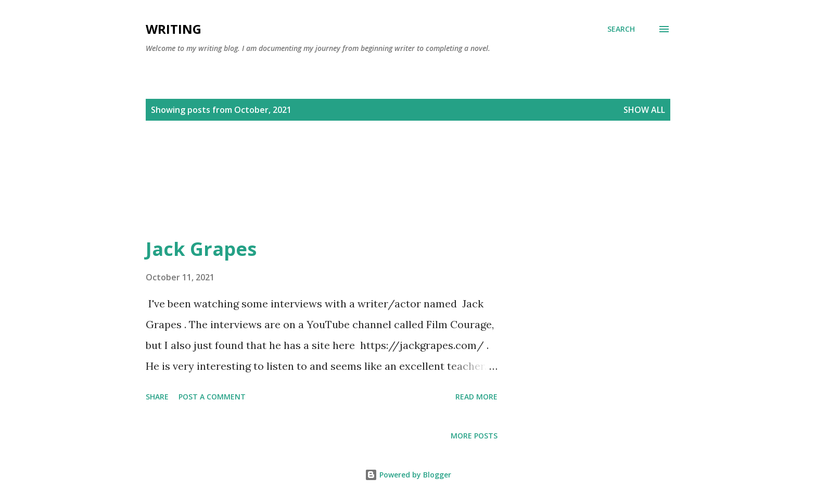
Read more (476, 397)
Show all (644, 110)
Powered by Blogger (408, 475)
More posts (474, 436)
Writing (174, 29)
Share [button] (157, 397)
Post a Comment (212, 397)
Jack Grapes (201, 249)
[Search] (621, 29)
